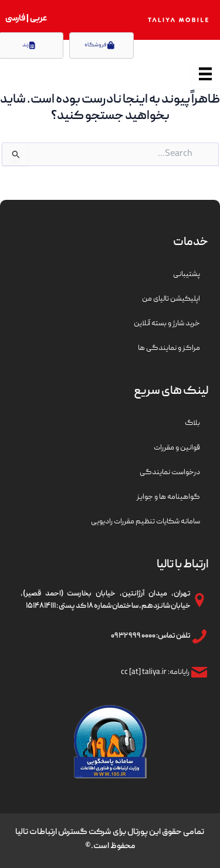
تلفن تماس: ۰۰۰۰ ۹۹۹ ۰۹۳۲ (151, 636)
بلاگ (192, 423)
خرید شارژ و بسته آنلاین (167, 324)
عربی (38, 19)
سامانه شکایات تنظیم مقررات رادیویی (145, 522)
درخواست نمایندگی (170, 473)
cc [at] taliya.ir (144, 673)
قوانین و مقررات (177, 448)
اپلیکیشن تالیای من (171, 299)
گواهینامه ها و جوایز (168, 497)
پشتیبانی (187, 275)
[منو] (205, 74)
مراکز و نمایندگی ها (169, 348)
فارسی (15, 19)
